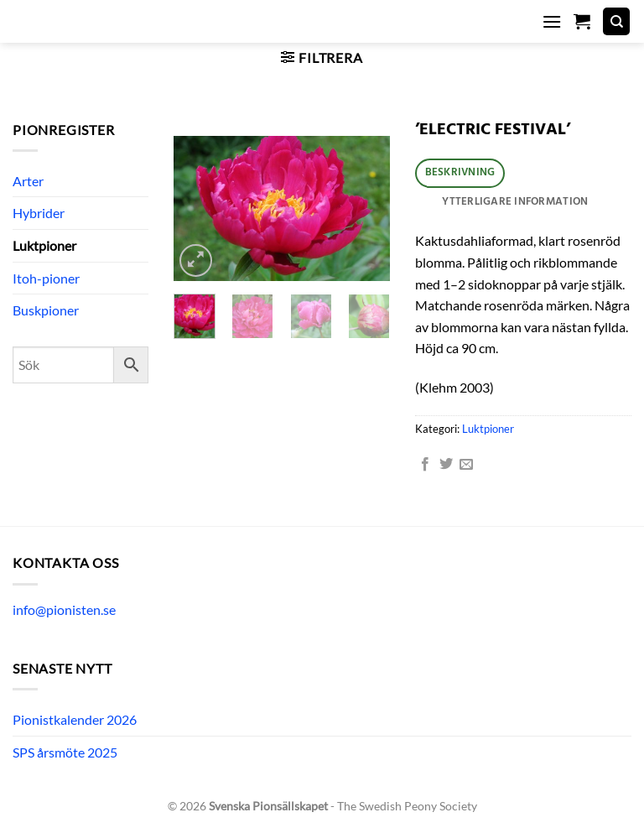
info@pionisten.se (64, 609)
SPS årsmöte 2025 (65, 752)
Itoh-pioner (46, 278)
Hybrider (39, 213)
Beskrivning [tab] (460, 172)
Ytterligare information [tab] (515, 202)
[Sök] (616, 21)
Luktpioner (44, 245)
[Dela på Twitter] (446, 465)
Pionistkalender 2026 (75, 719)
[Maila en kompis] (466, 465)
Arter (28, 181)
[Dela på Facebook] (425, 465)
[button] (552, 21)
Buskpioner (46, 310)
